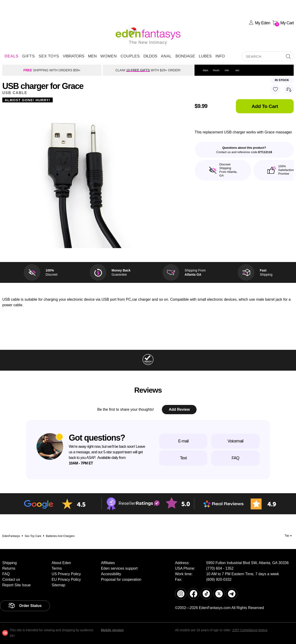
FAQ (235, 458)
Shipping (9, 563)
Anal (166, 56)
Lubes (205, 56)
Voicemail (235, 441)
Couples (130, 56)
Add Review (179, 409)
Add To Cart (265, 106)
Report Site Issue (17, 585)
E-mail (183, 441)
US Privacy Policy (66, 574)
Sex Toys (49, 56)
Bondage (185, 56)
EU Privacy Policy (66, 579)
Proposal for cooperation (121, 579)
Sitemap (58, 585)
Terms (57, 568)
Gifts (29, 56)
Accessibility (111, 574)
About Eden (61, 563)
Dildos (150, 56)
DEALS (12, 56)
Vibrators (73, 56)
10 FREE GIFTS (138, 70)
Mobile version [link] (112, 630)
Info (220, 56)
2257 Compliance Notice (250, 630)
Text (183, 458)
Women (109, 56)
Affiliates (108, 563)
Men (92, 56)
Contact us (11, 579)
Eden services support (119, 568)
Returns (9, 568)
